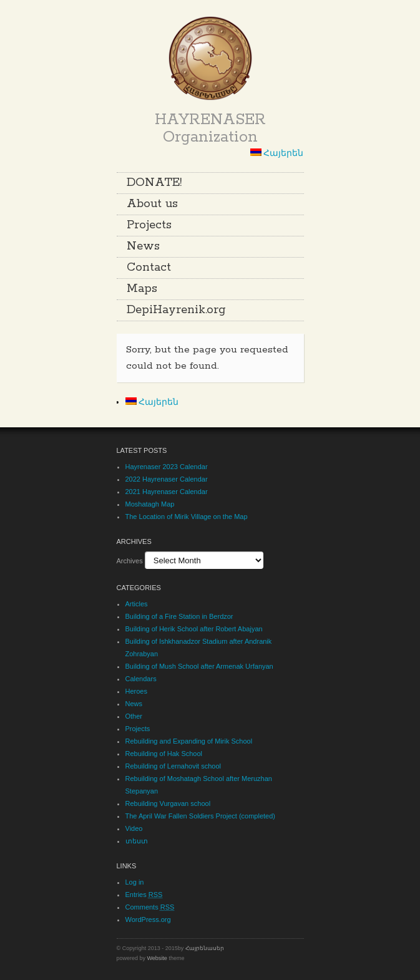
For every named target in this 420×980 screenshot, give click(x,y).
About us (152, 204)
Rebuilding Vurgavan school (168, 803)
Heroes (136, 691)
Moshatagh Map (150, 504)
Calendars (141, 679)
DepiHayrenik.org (176, 310)
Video (134, 828)
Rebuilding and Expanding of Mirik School (189, 741)
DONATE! (154, 183)
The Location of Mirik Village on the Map (187, 517)
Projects (149, 225)
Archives (130, 561)
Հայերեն (277, 153)
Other (134, 716)
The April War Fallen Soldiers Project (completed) (200, 816)
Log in (135, 882)
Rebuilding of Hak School (164, 754)
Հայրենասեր (205, 948)
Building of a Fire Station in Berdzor (179, 616)
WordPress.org (148, 919)
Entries (144, 895)
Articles (137, 604)
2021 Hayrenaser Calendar (167, 492)
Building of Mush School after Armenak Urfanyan (199, 666)
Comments (150, 907)
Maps (142, 289)
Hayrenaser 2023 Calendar (167, 467)
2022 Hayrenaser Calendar (167, 479)
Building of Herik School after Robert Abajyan (194, 629)
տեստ (137, 841)
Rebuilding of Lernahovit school (173, 766)
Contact (149, 268)
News (143, 246)
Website (157, 958)
